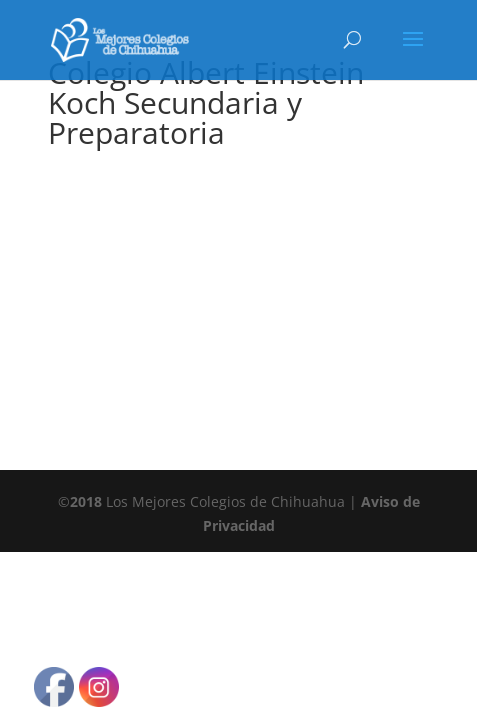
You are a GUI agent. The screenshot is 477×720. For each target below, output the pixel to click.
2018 (86, 501)
